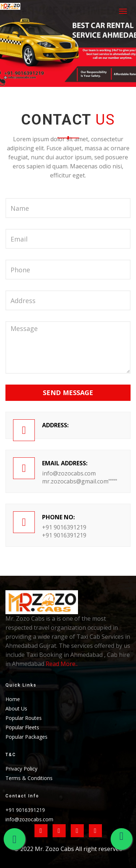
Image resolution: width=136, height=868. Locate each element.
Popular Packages (26, 737)
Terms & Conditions (29, 778)
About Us (16, 708)
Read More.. (62, 664)
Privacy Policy (21, 769)
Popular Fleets (22, 727)
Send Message (68, 393)
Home (13, 699)
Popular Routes (24, 718)
